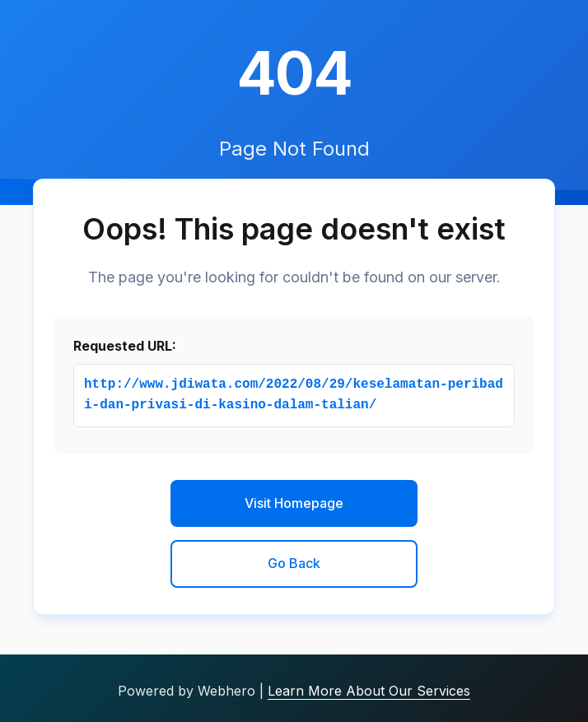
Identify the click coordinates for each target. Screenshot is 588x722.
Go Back (294, 563)
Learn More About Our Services (369, 691)
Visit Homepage (294, 503)
